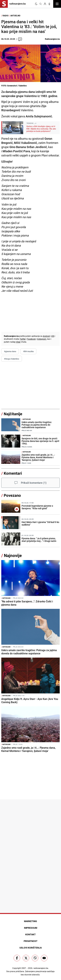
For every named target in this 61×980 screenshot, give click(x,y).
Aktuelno (15, 15)
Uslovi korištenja (31, 948)
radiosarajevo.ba (41, 968)
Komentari (13, 473)
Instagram (42, 339)
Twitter (23, 339)
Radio (6, 15)
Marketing (30, 921)
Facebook (31, 339)
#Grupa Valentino (12, 359)
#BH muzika (28, 351)
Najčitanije (13, 414)
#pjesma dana (10, 351)
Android (46, 336)
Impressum (31, 928)
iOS (53, 336)
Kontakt (30, 934)
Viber (18, 342)
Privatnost (31, 941)
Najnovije (13, 555)
